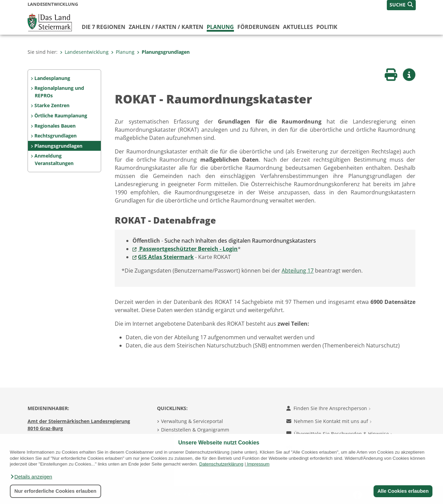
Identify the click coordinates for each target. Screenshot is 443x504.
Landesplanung (52, 78)
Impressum (258, 464)
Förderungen (258, 27)
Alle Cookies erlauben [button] (403, 491)
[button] (31, 477)
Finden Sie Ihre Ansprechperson (328, 408)
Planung (220, 27)
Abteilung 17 (298, 271)
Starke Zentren (52, 105)
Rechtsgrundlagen (56, 136)
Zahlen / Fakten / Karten (166, 27)
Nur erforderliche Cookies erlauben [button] (55, 491)
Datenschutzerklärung (221, 464)
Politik (327, 27)
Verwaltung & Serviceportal (192, 421)
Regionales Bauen (55, 126)
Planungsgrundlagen (163, 52)
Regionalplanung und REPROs (59, 92)
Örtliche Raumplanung (61, 116)
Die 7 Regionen (104, 27)
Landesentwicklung (84, 52)
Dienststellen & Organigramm (195, 430)
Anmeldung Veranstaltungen (54, 159)
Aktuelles (298, 27)
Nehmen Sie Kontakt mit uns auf (329, 421)
